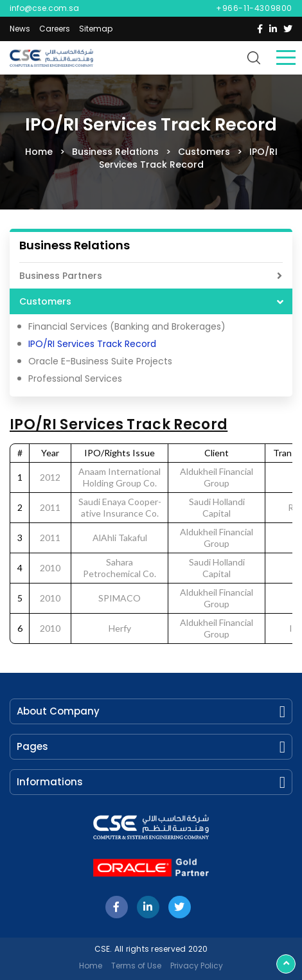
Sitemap (96, 29)
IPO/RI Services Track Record (92, 344)
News (20, 29)
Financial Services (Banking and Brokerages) (127, 326)
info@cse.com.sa (44, 8)
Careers (55, 29)
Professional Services (75, 379)
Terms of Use (136, 966)
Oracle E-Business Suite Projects (100, 361)
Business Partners (61, 276)
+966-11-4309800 (254, 8)
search (254, 58)
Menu (286, 58)
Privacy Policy (197, 966)
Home (91, 966)
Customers (45, 301)
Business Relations (75, 246)
